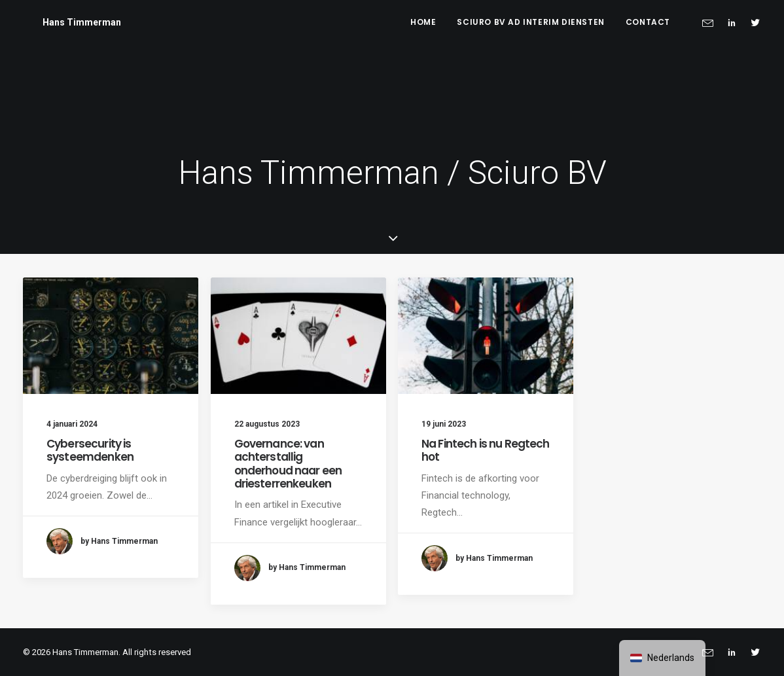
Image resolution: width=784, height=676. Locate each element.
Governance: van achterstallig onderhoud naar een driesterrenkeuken (288, 464)
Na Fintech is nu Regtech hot (486, 450)
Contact (648, 22)
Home (423, 22)
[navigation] (662, 658)
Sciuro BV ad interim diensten (530, 22)
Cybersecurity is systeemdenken (90, 450)
